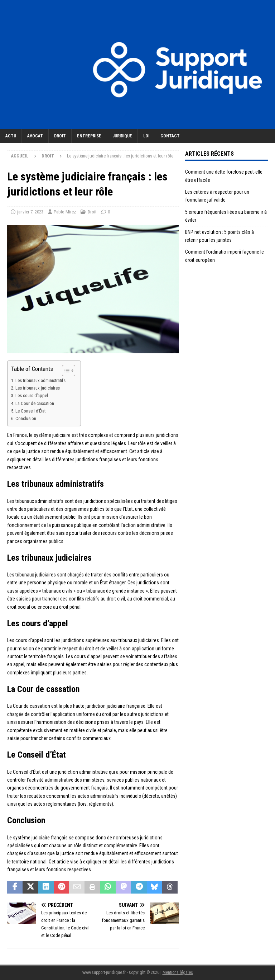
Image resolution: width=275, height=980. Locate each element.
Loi (146, 136)
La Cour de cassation (35, 403)
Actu (11, 136)
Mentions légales (178, 972)
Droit (60, 136)
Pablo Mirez (65, 212)
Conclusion (26, 418)
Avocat (35, 136)
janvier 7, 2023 (30, 212)
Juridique (122, 136)
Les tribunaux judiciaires (38, 388)
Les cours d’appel (32, 395)
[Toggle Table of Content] (65, 371)
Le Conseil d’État (30, 411)
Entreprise (89, 136)
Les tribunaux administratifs (40, 380)
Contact (170, 136)
